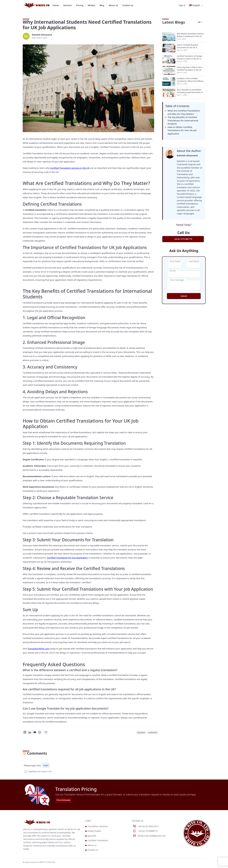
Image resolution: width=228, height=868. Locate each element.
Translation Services (97, 826)
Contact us (128, 5)
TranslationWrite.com (39, 649)
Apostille (92, 836)
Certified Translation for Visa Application (67, 558)
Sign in (182, 5)
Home (56, 5)
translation (141, 732)
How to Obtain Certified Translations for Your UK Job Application (182, 130)
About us (113, 5)
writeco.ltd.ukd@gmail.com (152, 836)
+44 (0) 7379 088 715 (183, 239)
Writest (91, 5)
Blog (102, 5)
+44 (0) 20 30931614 (148, 826)
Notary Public (94, 831)
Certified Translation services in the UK (70, 168)
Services (67, 5)
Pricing (80, 5)
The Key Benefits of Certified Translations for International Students (183, 120)
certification (153, 732)
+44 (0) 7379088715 (148, 831)
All (201, 22)
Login (46, 765)
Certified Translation (98, 840)
